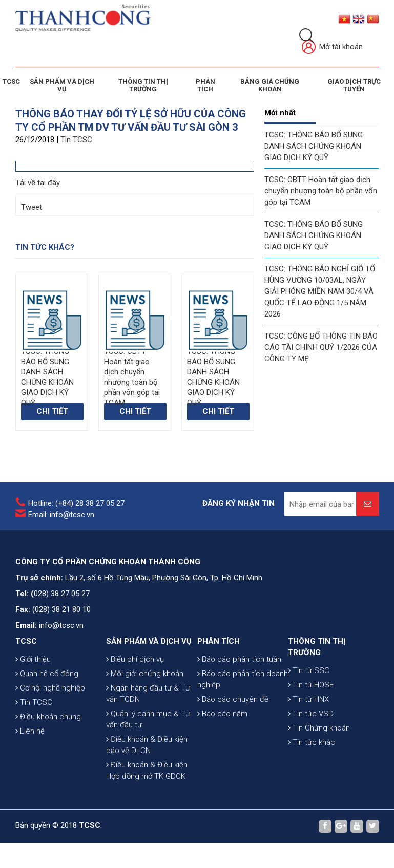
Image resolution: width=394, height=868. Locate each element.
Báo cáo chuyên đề (233, 699)
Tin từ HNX (308, 699)
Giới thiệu (33, 659)
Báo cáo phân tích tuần (239, 659)
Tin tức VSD (311, 714)
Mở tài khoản (332, 47)
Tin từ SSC (309, 670)
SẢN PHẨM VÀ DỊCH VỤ (62, 85)
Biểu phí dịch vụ (135, 659)
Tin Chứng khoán (319, 728)
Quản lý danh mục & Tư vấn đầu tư (148, 719)
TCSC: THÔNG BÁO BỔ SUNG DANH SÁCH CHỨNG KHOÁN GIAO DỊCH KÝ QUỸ (314, 146)
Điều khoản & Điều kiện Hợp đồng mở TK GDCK (147, 771)
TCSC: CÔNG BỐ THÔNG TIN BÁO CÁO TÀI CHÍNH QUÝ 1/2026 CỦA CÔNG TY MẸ (321, 347)
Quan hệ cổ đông (47, 674)
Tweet (32, 207)
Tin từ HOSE (311, 685)
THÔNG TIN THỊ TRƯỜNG (143, 85)
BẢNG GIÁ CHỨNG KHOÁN (270, 85)
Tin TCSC (76, 140)
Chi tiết (52, 411)
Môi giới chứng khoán (145, 674)
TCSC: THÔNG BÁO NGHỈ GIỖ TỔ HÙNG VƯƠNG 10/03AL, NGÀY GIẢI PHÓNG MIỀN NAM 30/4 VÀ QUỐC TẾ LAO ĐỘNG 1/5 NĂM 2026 (320, 291)
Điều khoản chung (48, 717)
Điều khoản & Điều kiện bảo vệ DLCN (147, 745)
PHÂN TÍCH (219, 641)
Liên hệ (30, 731)
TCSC (11, 81)
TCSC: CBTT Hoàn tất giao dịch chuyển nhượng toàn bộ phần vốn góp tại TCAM (321, 191)
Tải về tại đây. (38, 183)
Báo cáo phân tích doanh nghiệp (243, 679)
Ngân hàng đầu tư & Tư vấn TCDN (148, 694)
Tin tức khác (312, 742)
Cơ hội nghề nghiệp (50, 688)
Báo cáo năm (222, 714)
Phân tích (205, 85)
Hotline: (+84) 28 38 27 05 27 (76, 503)
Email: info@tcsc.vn (61, 515)
